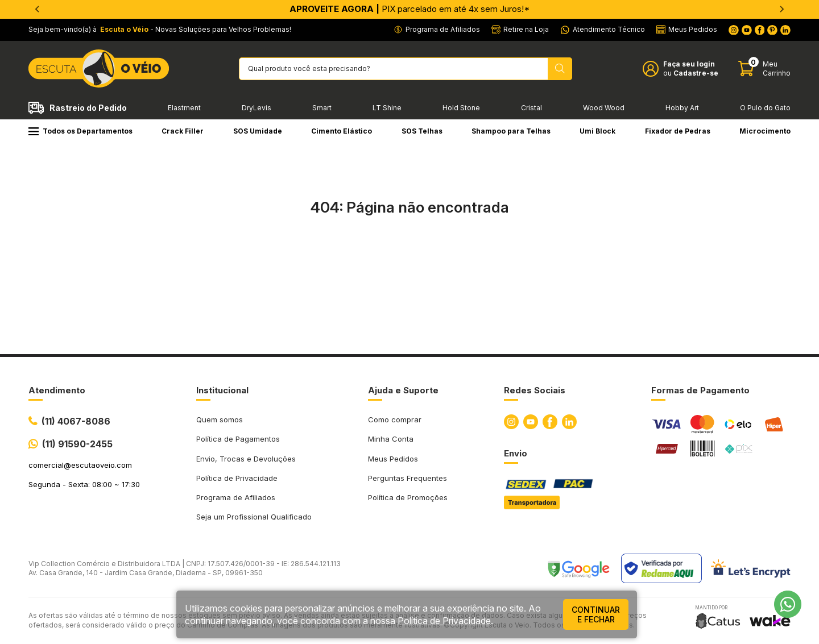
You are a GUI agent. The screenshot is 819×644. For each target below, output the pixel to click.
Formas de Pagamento (700, 390)
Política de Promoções (408, 497)
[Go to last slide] (38, 9)
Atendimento (57, 390)
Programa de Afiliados (236, 497)
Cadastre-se (696, 73)
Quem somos (220, 419)
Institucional (222, 390)
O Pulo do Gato (765, 108)
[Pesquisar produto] (560, 69)
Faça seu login (689, 64)
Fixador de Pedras (678, 131)
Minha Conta (391, 439)
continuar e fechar (596, 614)
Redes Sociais (535, 390)
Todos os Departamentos (80, 131)
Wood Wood (604, 108)
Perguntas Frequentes (408, 478)
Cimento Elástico (342, 131)
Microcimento (765, 131)
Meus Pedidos (393, 459)
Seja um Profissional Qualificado (254, 517)
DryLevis (257, 108)
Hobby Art (682, 108)
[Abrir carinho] (764, 68)
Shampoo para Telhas (511, 131)
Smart (322, 108)
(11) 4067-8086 (76, 421)
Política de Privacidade (237, 478)
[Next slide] (781, 9)
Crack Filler (183, 131)
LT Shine (387, 108)
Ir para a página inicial (409, 257)
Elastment (184, 108)
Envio (516, 453)
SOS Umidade (258, 131)
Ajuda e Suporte (403, 390)
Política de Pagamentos (238, 439)
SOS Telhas (422, 131)
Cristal (531, 108)
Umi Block (597, 131)
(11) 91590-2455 (77, 444)
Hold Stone (461, 108)
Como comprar (395, 419)
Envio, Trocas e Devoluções (246, 459)
